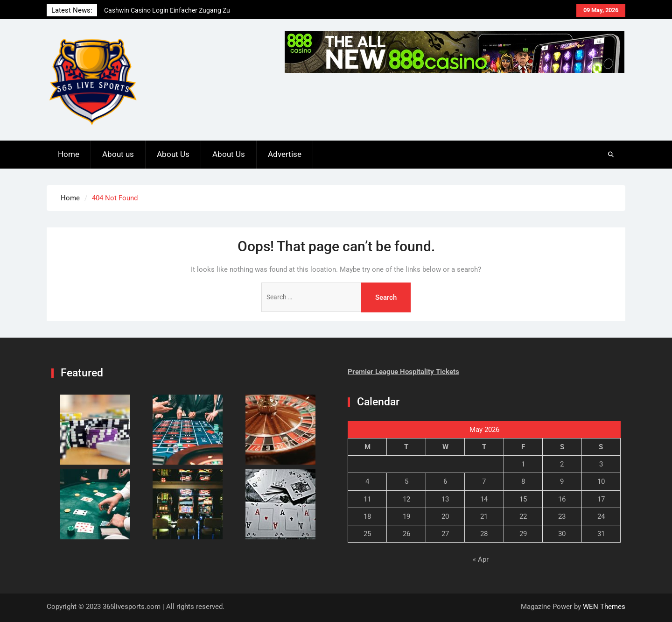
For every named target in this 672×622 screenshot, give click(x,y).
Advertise (285, 154)
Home (69, 154)
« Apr (481, 559)
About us (118, 154)
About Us (173, 154)
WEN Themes (604, 607)
